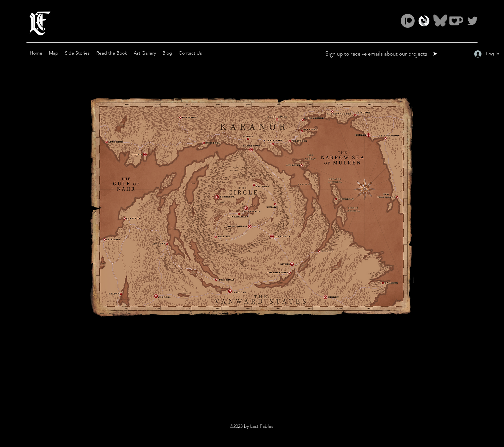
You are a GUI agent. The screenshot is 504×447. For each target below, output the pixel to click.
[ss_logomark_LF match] (424, 21)
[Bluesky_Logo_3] (440, 21)
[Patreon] (408, 21)
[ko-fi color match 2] (456, 21)
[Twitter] (473, 21)
